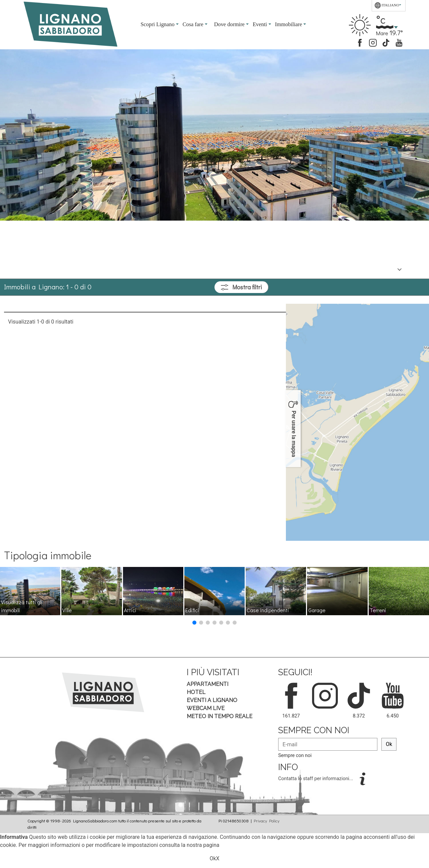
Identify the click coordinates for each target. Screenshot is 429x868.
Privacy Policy (267, 821)
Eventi (261, 24)
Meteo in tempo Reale (220, 716)
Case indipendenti (268, 610)
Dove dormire (230, 24)
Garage (317, 610)
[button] (194, 623)
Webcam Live (206, 708)
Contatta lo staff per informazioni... (316, 779)
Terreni (378, 610)
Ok (389, 744)
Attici (130, 610)
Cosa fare (194, 24)
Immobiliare (289, 24)
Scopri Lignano (158, 24)
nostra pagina (203, 845)
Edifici (192, 610)
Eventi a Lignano (212, 700)
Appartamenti (207, 684)
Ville (67, 610)
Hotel (196, 692)
